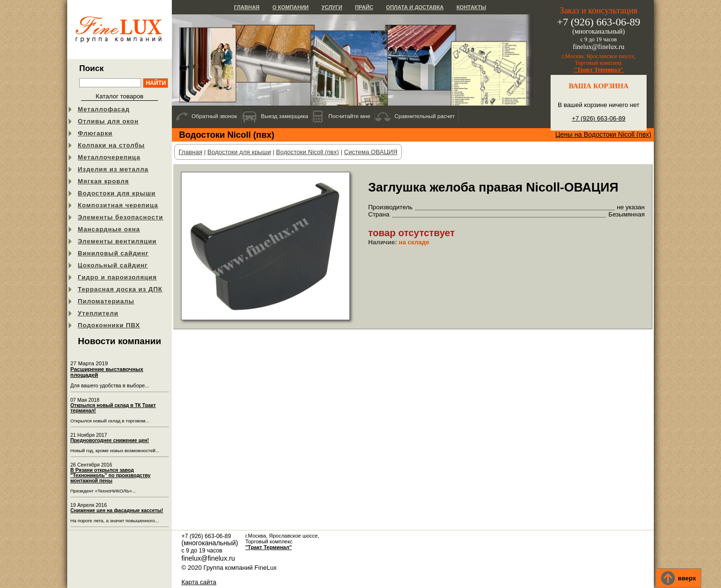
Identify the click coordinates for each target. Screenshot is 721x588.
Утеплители (98, 313)
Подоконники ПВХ (109, 325)
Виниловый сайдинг (113, 253)
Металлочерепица (109, 157)
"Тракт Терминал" (599, 70)
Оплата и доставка (415, 7)
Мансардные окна (109, 229)
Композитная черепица (118, 205)
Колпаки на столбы (111, 145)
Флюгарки (95, 133)
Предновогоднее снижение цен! (110, 440)
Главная (246, 7)
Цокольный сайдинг (113, 265)
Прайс (364, 7)
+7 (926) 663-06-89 (599, 118)
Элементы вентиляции (117, 241)
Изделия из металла (113, 169)
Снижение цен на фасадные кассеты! (117, 510)
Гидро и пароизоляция (117, 277)
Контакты (471, 7)
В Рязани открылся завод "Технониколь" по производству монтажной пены (111, 475)
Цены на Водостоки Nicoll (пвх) (603, 134)
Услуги (332, 7)
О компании (290, 7)
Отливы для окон (108, 121)
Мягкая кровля (103, 181)
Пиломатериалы (106, 301)
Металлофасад (104, 109)
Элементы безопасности (120, 217)
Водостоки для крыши (117, 193)
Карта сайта (199, 582)
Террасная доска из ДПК (120, 289)
